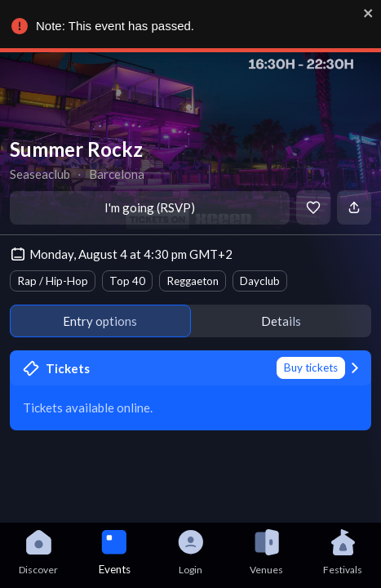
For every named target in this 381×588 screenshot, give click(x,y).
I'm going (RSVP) (150, 207)
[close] (365, 13)
